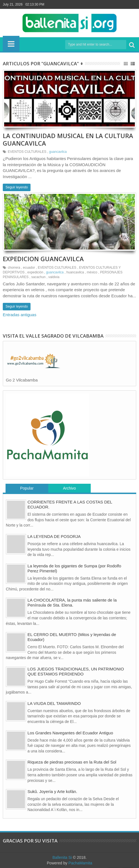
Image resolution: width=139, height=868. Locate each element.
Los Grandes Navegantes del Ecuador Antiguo (70, 733)
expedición (35, 272)
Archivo (69, 488)
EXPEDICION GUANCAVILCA (43, 259)
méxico (92, 272)
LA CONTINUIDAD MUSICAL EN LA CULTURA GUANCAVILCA (68, 139)
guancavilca (58, 152)
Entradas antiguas (20, 315)
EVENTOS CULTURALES (27, 152)
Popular (27, 488)
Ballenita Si (62, 857)
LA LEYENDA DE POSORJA (54, 536)
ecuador (29, 268)
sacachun (38, 277)
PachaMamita (80, 863)
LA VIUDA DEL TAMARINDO (54, 703)
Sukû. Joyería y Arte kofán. (52, 791)
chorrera (14, 268)
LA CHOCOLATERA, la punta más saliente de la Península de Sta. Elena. (72, 603)
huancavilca (75, 272)
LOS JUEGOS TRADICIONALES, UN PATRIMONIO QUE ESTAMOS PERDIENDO (76, 671)
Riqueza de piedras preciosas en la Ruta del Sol (72, 762)
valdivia (54, 277)
